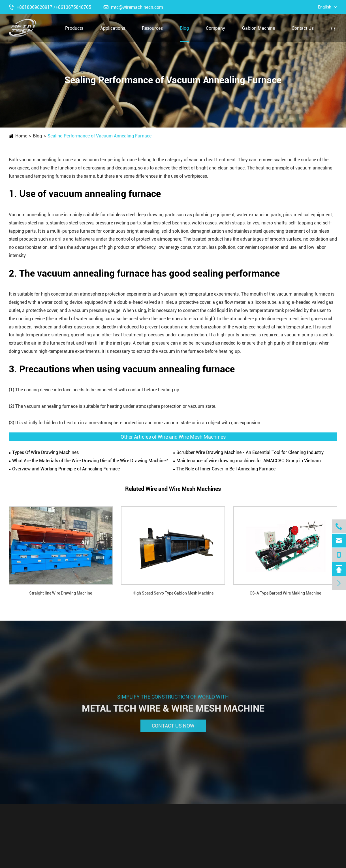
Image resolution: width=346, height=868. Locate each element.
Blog (184, 28)
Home (21, 136)
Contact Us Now (173, 729)
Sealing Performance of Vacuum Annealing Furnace (100, 136)
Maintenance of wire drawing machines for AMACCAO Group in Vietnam (249, 461)
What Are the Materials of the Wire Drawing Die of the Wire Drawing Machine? (90, 461)
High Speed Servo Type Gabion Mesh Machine (173, 593)
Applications (113, 28)
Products (74, 28)
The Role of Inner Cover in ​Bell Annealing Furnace (226, 469)
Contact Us (303, 28)
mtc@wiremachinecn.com (133, 7)
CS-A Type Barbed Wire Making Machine (285, 593)
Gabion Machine (259, 28)
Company (215, 28)
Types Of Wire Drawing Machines (45, 452)
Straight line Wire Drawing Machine (61, 593)
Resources (152, 28)
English (325, 7)
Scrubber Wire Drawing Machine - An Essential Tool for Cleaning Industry (250, 452)
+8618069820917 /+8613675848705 (50, 7)
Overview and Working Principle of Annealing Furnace (66, 469)
